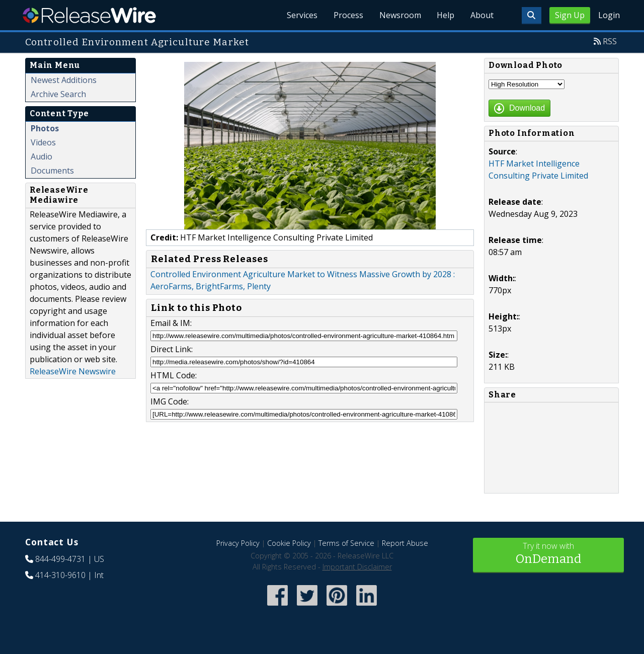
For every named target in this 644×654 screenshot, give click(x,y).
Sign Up (570, 15)
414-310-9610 (60, 575)
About (482, 15)
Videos (43, 142)
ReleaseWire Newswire (73, 371)
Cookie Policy (289, 543)
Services (302, 15)
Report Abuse (405, 543)
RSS (610, 41)
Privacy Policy (238, 543)
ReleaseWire (89, 15)
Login (609, 15)
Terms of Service (346, 543)
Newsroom (400, 15)
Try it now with (548, 554)
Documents (52, 171)
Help (446, 15)
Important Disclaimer (357, 567)
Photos (45, 128)
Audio (42, 156)
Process (348, 15)
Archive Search (58, 94)
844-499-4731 (60, 559)
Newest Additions (64, 80)
